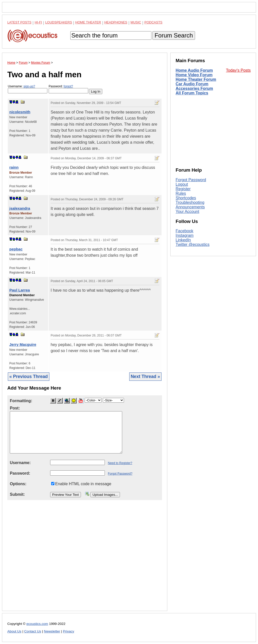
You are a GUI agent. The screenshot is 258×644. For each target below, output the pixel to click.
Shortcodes (186, 198)
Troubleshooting (190, 202)
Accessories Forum (194, 88)
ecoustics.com (37, 624)
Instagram (185, 235)
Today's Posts (238, 70)
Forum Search (174, 35)
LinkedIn (183, 240)
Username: (28, 89)
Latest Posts (19, 22)
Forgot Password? (120, 474)
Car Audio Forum (192, 84)
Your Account (187, 212)
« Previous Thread (29, 376)
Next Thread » (145, 376)
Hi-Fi (38, 22)
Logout (182, 184)
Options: (18, 484)
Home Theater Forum (196, 79)
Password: (68, 89)
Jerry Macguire (23, 344)
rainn (14, 167)
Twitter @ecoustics (193, 244)
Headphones (116, 22)
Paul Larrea (20, 290)
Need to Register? (120, 463)
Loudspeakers (59, 22)
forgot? (68, 86)
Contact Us (33, 631)
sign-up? (29, 86)
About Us (14, 631)
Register (183, 189)
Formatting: (21, 401)
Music (136, 22)
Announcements (190, 207)
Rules (181, 193)
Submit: (17, 494)
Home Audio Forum (194, 70)
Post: (15, 408)
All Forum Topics (192, 93)
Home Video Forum (194, 75)
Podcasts (153, 22)
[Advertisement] (85, 559)
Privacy (69, 631)
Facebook (184, 231)
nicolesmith (20, 112)
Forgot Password (191, 180)
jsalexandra (20, 208)
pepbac (16, 249)
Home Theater (88, 22)
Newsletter (52, 631)
